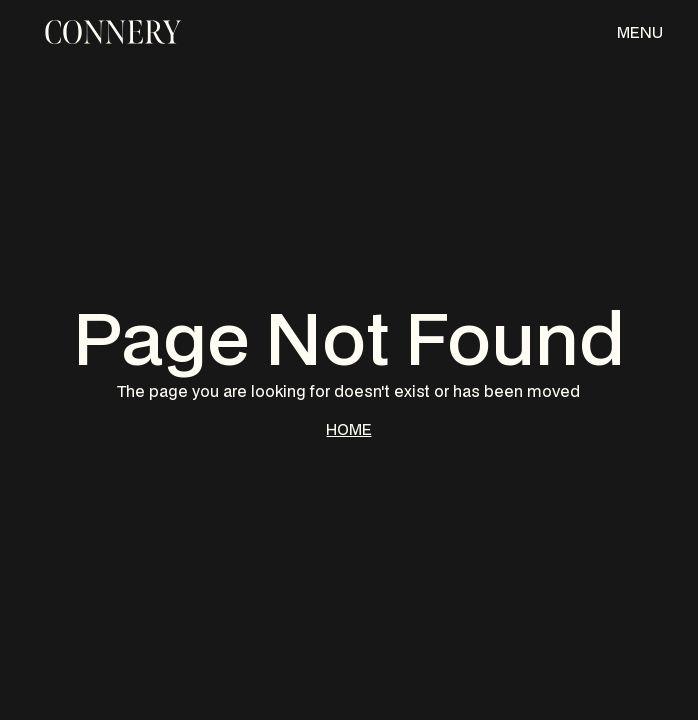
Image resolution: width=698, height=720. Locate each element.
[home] (110, 32)
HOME (348, 429)
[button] (640, 32)
